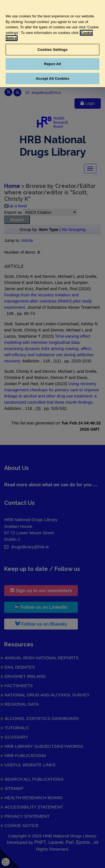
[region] (53, 44)
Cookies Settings (53, 50)
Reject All (52, 64)
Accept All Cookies (53, 79)
